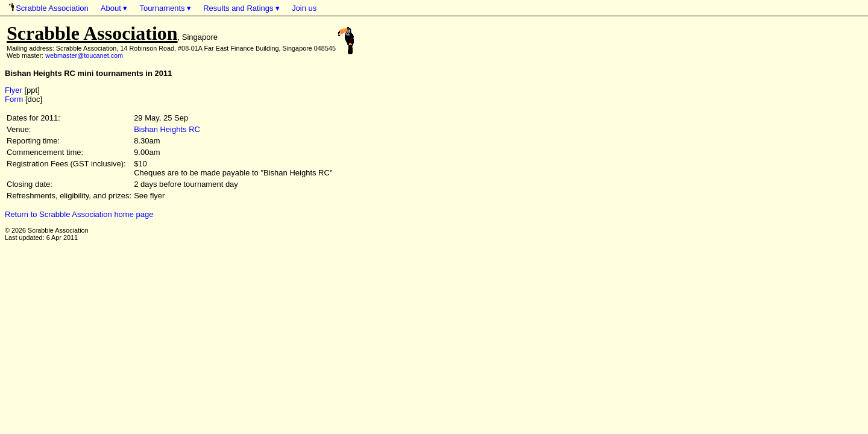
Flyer (14, 90)
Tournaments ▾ (165, 8)
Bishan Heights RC (167, 129)
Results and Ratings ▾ (241, 8)
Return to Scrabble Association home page (79, 214)
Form (14, 99)
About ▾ (114, 8)
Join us (304, 8)
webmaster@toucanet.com (84, 55)
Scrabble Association (49, 8)
